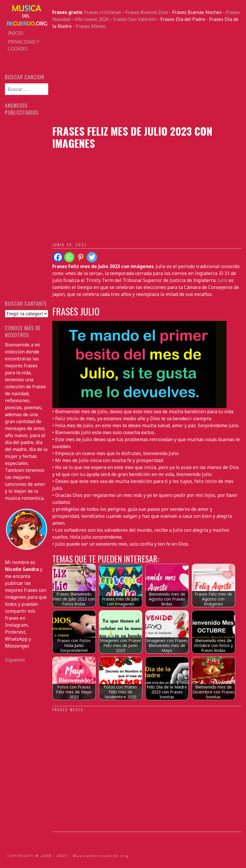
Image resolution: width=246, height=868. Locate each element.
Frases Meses (91, 26)
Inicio (16, 33)
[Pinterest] (81, 257)
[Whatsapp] (69, 257)
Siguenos (15, 660)
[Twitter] (92, 257)
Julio (222, 280)
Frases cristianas (103, 12)
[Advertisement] (147, 77)
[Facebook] (58, 257)
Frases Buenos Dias (147, 12)
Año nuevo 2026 (92, 19)
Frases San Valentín (135, 19)
